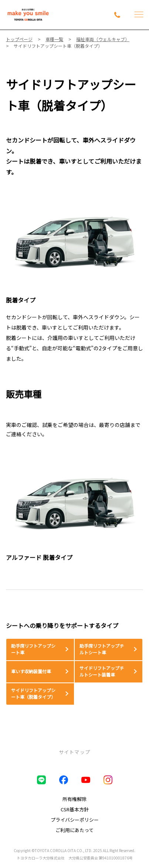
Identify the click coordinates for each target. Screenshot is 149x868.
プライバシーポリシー (75, 820)
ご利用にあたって (74, 830)
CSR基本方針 (75, 809)
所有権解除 (74, 799)
